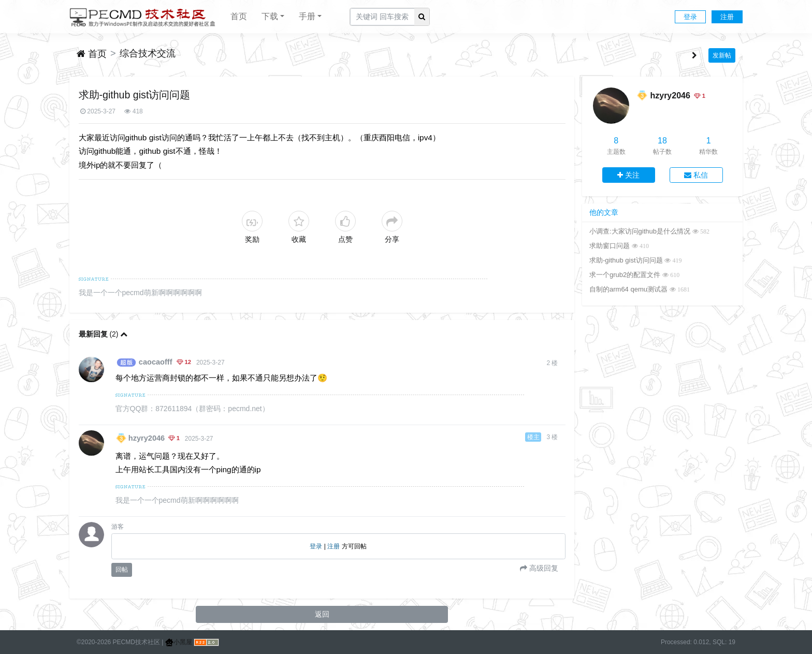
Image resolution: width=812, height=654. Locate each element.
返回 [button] (322, 614)
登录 (690, 17)
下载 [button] (270, 16)
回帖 (122, 570)
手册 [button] (307, 16)
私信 (696, 175)
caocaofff (156, 362)
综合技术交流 (148, 53)
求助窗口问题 (610, 246)
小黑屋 (179, 642)
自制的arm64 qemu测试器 (628, 289)
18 (662, 141)
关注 (628, 175)
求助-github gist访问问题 (626, 260)
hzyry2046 (147, 438)
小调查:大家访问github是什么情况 (640, 231)
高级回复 (543, 568)
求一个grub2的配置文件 (625, 275)
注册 (727, 17)
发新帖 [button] (722, 55)
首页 (239, 16)
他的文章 (604, 212)
